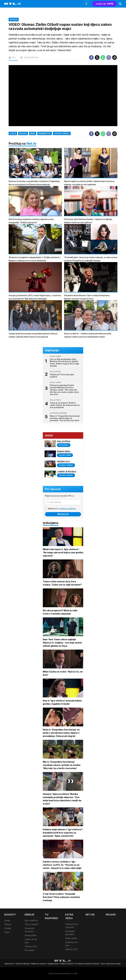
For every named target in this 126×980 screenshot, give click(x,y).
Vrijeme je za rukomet (72, 926)
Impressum (9, 964)
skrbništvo (45, 133)
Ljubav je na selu (31, 941)
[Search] (120, 4)
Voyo (7, 932)
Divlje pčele (30, 935)
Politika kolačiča (67, 964)
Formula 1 (30, 950)
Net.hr (31, 144)
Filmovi (8, 924)
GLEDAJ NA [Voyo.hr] (105, 4)
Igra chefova (31, 920)
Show (49, 436)
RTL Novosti (53, 489)
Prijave (111, 915)
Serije (7, 920)
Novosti (10, 915)
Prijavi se (63, 514)
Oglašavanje (53, 964)
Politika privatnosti (38, 964)
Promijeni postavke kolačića (87, 964)
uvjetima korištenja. (68, 509)
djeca (13, 133)
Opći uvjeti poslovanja (111, 964)
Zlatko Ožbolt (62, 133)
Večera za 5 (31, 946)
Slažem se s (62, 509)
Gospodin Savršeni (29, 930)
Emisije (8, 928)
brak (33, 133)
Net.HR (90, 915)
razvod (23, 133)
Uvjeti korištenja (22, 964)
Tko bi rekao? (32, 924)
